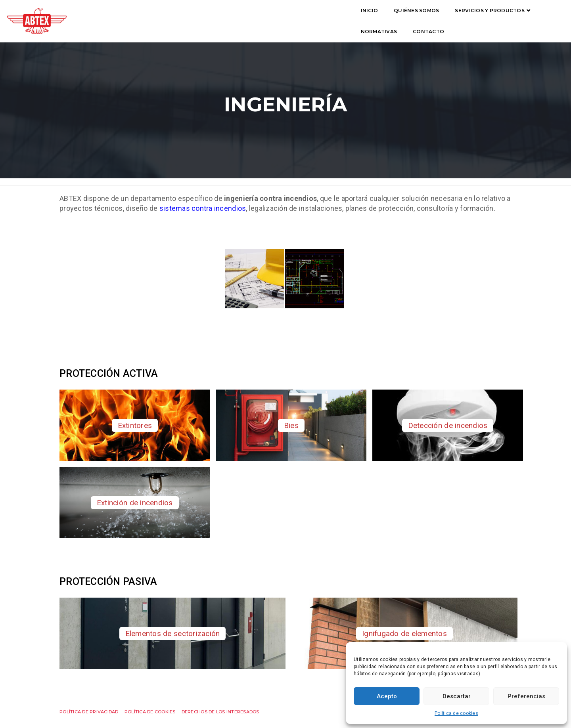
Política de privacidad (89, 712)
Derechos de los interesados (220, 712)
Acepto (387, 696)
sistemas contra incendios (203, 208)
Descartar (457, 696)
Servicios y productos (274, 18)
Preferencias (526, 696)
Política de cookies (456, 713)
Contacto (398, 18)
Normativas (349, 18)
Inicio (153, 18)
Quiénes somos (201, 18)
